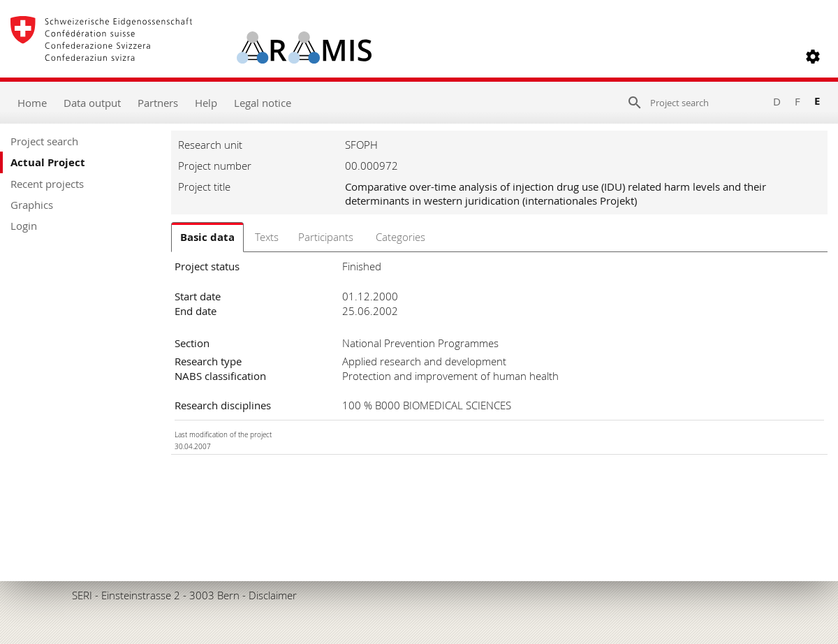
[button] (813, 57)
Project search (44, 141)
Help (206, 103)
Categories (400, 237)
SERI (82, 595)
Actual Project (48, 162)
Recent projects (47, 184)
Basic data (207, 237)
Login (24, 226)
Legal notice (263, 103)
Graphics (32, 205)
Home (32, 103)
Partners (158, 103)
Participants (326, 237)
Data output (92, 103)
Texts (267, 237)
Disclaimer (273, 595)
